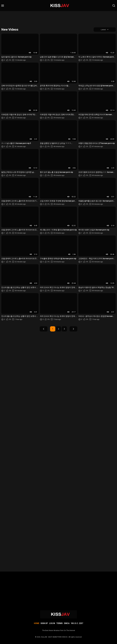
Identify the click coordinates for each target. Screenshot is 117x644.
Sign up (44, 623)
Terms (59, 623)
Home (37, 623)
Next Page (73, 329)
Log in (52, 623)
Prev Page (44, 329)
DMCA (67, 623)
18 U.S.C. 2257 (77, 623)
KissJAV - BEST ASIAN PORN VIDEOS (54, 637)
